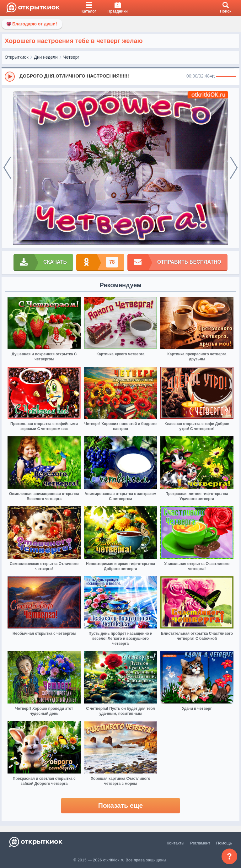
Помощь (224, 843)
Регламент (200, 843)
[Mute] (213, 77)
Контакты (175, 843)
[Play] (10, 77)
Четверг (71, 57)
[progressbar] (226, 77)
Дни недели (46, 57)
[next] (234, 168)
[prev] (7, 168)
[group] (120, 76)
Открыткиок (17, 57)
